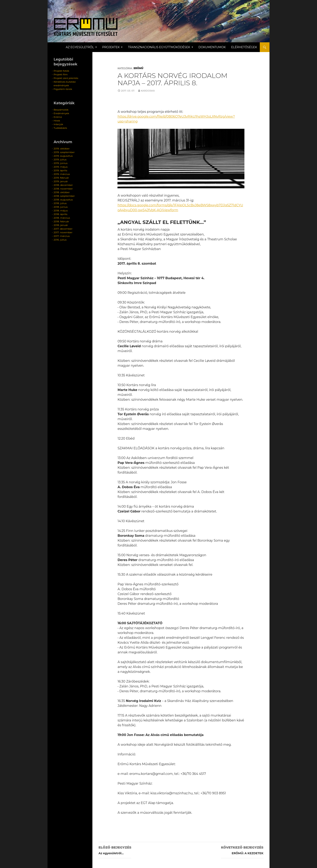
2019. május (61, 167)
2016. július (60, 240)
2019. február (61, 178)
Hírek (57, 121)
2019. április (60, 170)
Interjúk (58, 124)
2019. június (61, 163)
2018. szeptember (64, 196)
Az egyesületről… (115, 850)
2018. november (63, 189)
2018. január (61, 225)
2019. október (62, 149)
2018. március (62, 218)
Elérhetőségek (244, 47)
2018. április (60, 214)
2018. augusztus (63, 200)
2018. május (61, 210)
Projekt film (61, 74)
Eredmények (61, 113)
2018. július (60, 203)
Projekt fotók (61, 71)
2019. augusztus (63, 156)
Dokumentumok (212, 47)
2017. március (62, 236)
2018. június (61, 207)
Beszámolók (61, 110)
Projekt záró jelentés (66, 78)
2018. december (63, 185)
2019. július (60, 159)
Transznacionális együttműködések (159, 47)
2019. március (62, 174)
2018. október (62, 192)
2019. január (61, 181)
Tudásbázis (60, 128)
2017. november (63, 232)
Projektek (111, 47)
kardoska (148, 91)
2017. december (63, 229)
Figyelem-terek (63, 89)
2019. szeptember (64, 152)
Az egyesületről (80, 47)
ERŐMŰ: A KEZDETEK (242, 850)
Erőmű (138, 68)
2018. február (61, 221)
